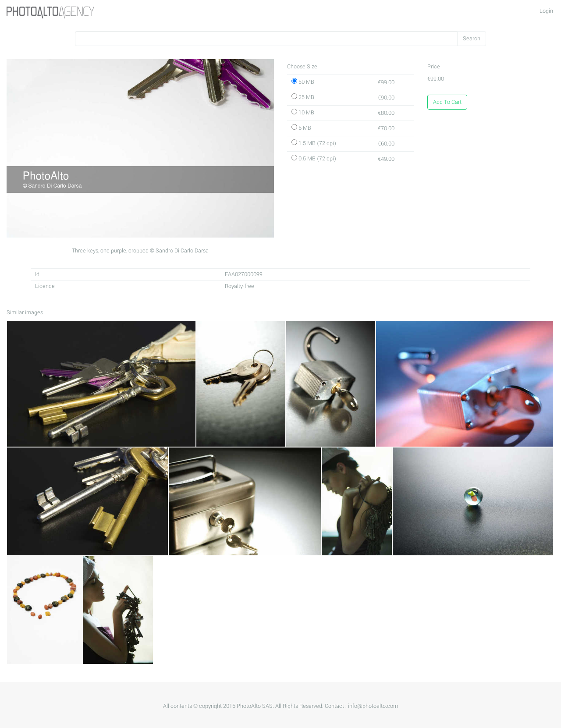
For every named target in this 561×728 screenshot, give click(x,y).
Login (546, 11)
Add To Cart (447, 102)
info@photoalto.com (373, 706)
